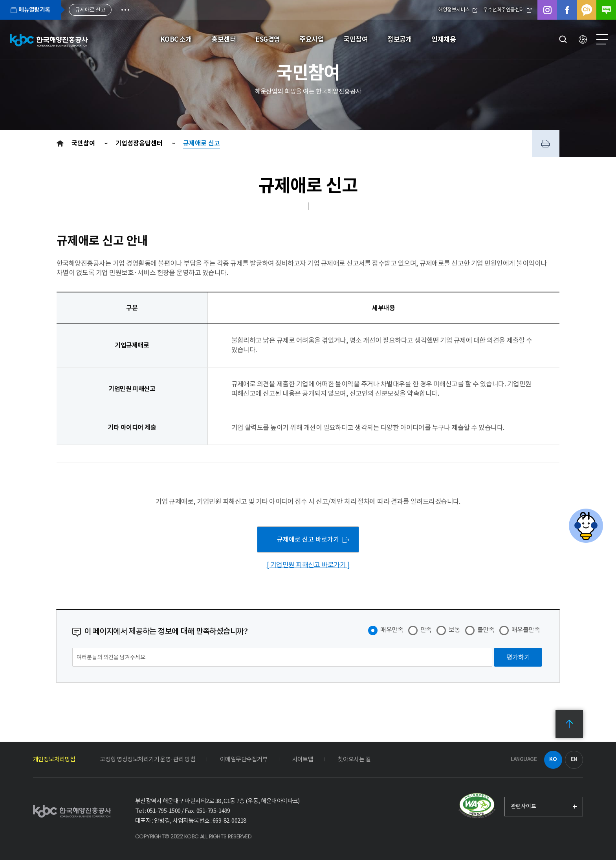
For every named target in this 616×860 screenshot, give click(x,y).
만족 (426, 630)
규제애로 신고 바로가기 (308, 539)
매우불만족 (526, 630)
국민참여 (84, 143)
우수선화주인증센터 (507, 10)
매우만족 (392, 630)
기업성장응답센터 (140, 143)
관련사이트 (523, 806)
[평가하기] (518, 657)
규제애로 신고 (202, 143)
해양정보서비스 (458, 10)
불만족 (486, 630)
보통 (454, 630)
